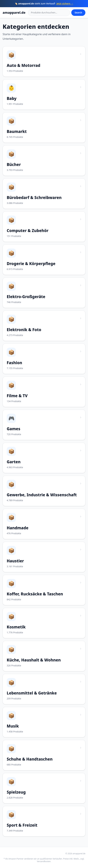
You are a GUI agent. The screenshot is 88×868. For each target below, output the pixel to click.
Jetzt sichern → (65, 4)
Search (78, 13)
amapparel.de (14, 13)
